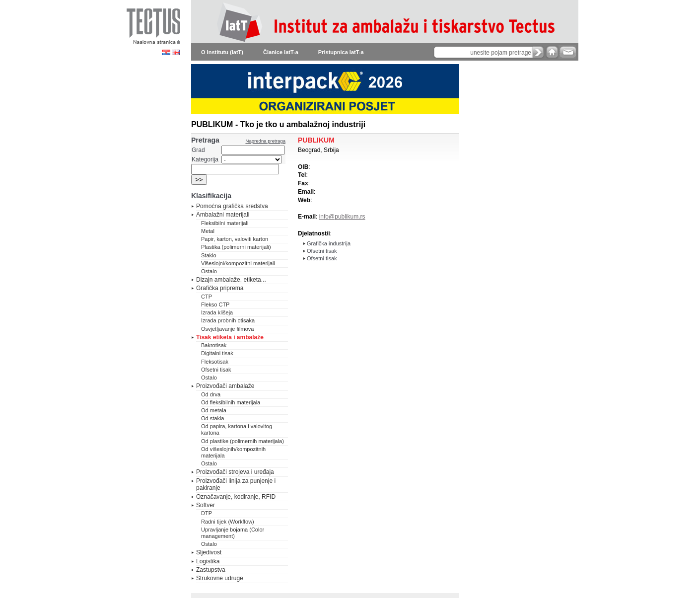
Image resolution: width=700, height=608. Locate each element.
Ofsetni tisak (216, 370)
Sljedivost (209, 552)
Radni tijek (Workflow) (228, 522)
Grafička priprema (220, 288)
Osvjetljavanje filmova (227, 329)
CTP (207, 297)
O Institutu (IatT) (222, 52)
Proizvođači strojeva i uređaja (235, 472)
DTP (207, 513)
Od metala (214, 410)
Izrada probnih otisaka (228, 320)
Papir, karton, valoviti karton (235, 239)
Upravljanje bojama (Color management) (233, 533)
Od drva (211, 394)
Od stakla (212, 418)
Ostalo (209, 271)
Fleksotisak (215, 362)
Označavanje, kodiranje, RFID (236, 497)
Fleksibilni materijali (225, 223)
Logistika (208, 561)
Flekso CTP (215, 304)
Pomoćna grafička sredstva (232, 206)
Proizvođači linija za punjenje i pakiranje (236, 484)
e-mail (567, 52)
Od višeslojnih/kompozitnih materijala (233, 452)
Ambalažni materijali (223, 215)
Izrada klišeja (217, 312)
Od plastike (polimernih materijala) (243, 441)
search (538, 52)
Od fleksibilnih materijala (231, 402)
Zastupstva (211, 570)
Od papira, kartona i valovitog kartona (237, 429)
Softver (206, 505)
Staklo (209, 255)
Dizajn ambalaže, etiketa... (231, 280)
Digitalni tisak (217, 353)
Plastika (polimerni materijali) (236, 247)
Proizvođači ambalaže (225, 386)
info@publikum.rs (342, 217)
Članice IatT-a (281, 52)
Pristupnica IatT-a (341, 52)
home (552, 52)
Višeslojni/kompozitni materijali (238, 263)
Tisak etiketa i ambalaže (230, 337)
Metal (208, 231)
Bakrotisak (214, 345)
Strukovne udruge (220, 578)
